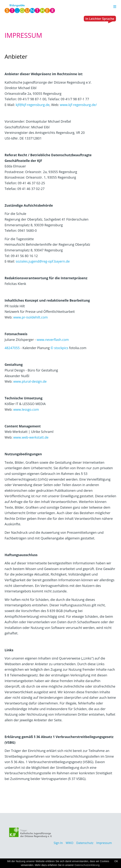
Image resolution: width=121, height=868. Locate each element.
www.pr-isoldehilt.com (30, 317)
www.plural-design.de (30, 381)
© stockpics (59, 348)
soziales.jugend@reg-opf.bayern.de (43, 261)
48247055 (12, 348)
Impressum (104, 843)
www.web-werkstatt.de (31, 437)
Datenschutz (85, 843)
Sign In (58, 843)
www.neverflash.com (53, 340)
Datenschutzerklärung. (87, 865)
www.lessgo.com (26, 409)
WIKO (69, 843)
